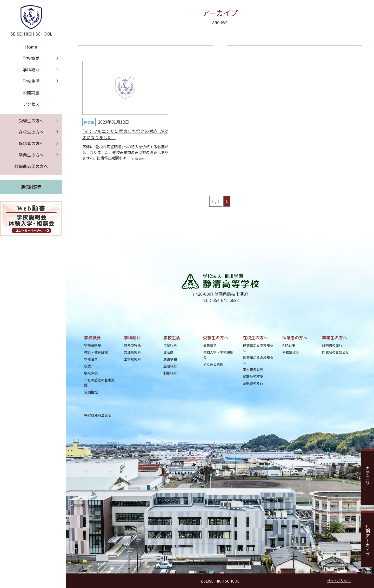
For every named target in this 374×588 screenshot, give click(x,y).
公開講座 (31, 92)
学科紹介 (31, 70)
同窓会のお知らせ (336, 352)
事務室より (291, 352)
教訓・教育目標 (96, 352)
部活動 (168, 352)
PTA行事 (289, 345)
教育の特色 (132, 345)
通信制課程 (31, 187)
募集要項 (210, 345)
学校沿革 (91, 359)
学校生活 (31, 81)
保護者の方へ (31, 143)
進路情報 (170, 359)
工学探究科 (132, 359)
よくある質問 (213, 364)
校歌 (88, 366)
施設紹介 (170, 366)
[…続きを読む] (138, 159)
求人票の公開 (253, 369)
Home (31, 47)
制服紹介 (170, 373)
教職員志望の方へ (31, 166)
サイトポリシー (339, 581)
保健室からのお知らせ (258, 348)
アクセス (31, 104)
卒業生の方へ (31, 155)
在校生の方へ (31, 132)
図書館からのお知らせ (258, 360)
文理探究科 (132, 352)
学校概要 (31, 58)
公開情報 (91, 392)
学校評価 (91, 373)
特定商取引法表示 (98, 415)
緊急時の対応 (253, 376)
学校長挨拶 (93, 345)
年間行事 (170, 345)
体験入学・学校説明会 (218, 355)
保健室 (89, 122)
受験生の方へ (31, 120)
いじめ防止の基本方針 (99, 382)
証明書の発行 (253, 383)
